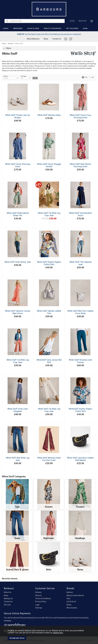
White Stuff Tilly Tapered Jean (80, 263)
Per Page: (26, 77)
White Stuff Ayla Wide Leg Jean (18, 459)
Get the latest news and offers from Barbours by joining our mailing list (49, 34)
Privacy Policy (41, 602)
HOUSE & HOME (33, 28)
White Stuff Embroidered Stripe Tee (18, 214)
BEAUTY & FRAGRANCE (53, 28)
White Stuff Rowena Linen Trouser (80, 361)
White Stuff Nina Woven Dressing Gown (80, 165)
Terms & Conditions (43, 598)
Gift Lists (7, 605)
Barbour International (75, 595)
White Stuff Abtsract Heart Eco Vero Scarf (49, 459)
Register (82, 21)
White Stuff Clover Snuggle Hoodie (49, 165)
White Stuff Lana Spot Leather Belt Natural (80, 459)
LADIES (6, 28)
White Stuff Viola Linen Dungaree (18, 410)
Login (72, 21)
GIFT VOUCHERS (72, 28)
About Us (8, 592)
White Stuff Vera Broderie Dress (80, 214)
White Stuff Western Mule (49, 115)
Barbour (70, 592)
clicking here (58, 633)
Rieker (69, 605)
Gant (69, 598)
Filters (8, 48)
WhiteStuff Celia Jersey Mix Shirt (49, 361)
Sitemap (39, 608)
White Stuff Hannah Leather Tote (49, 312)
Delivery (38, 592)
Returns (38, 595)
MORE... (86, 28)
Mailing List (8, 598)
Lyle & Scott (71, 602)
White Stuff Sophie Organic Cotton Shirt (49, 263)
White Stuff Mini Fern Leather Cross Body (80, 312)
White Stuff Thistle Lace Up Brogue (18, 116)
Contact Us (57, 39)
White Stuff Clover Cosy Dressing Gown (80, 116)
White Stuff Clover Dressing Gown (18, 165)
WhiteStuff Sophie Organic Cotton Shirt (80, 410)
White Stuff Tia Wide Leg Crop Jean (49, 214)
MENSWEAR (18, 28)
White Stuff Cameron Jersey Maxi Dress (18, 312)
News (46, 39)
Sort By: (11, 77)
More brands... (72, 608)
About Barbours (33, 39)
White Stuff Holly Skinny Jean (18, 262)
